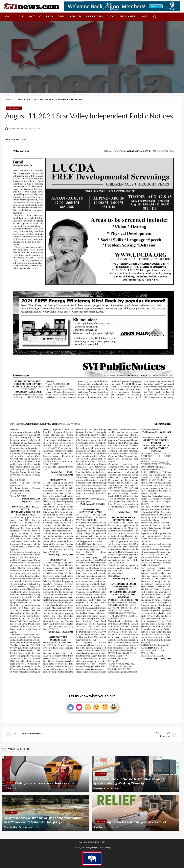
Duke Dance (100, 788)
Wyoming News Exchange (16, 827)
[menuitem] (8, 17)
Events (62, 16)
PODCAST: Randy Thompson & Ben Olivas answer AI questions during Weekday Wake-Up (130, 781)
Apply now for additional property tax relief (137, 822)
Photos (111, 16)
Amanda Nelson (16, 129)
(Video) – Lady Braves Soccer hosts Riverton (45, 783)
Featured (101, 774)
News (7, 16)
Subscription (93, 16)
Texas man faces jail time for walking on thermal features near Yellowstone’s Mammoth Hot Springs (43, 820)
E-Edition (76, 16)
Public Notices (128, 16)
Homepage (9, 100)
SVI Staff (8, 788)
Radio (49, 16)
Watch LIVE (35, 16)
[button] (155, 17)
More (144, 16)
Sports (20, 16)
